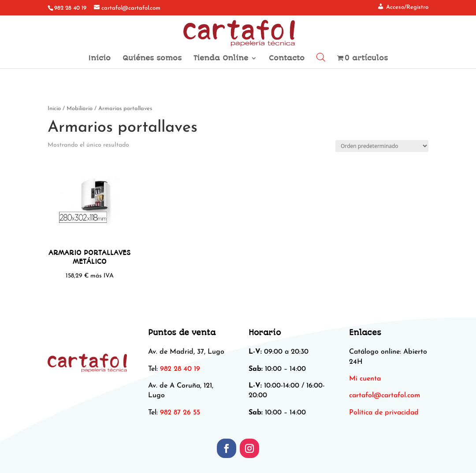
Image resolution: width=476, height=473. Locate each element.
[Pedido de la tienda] (382, 146)
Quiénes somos (152, 59)
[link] (385, 395)
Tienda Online (221, 59)
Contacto (287, 59)
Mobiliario (80, 109)
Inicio (99, 59)
